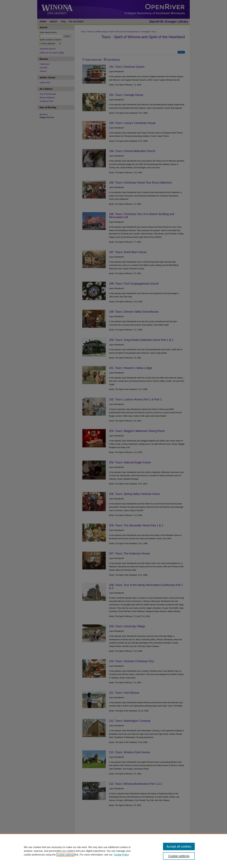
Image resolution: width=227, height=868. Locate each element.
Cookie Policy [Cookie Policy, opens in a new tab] (121, 855)
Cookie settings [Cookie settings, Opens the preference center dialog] (179, 856)
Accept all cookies (179, 846)
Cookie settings (65, 855)
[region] (113, 851)
